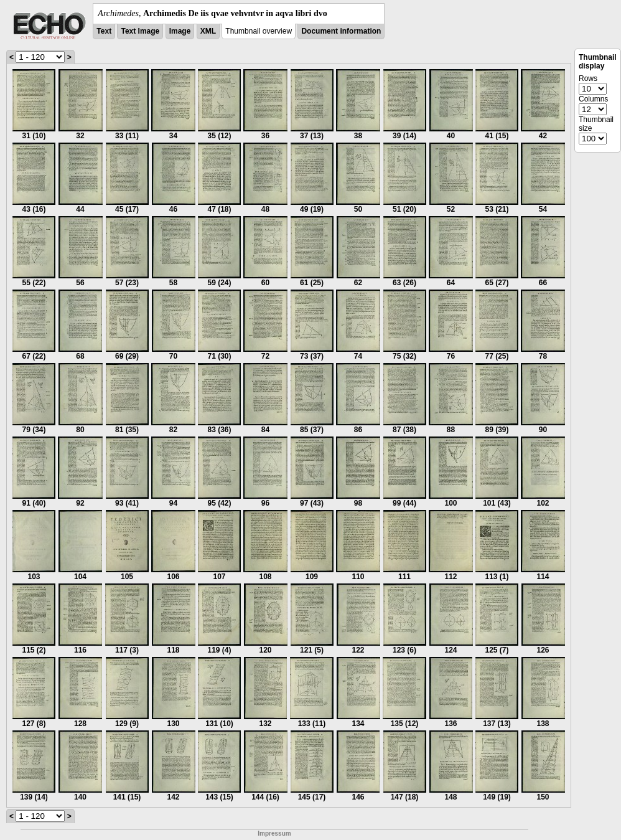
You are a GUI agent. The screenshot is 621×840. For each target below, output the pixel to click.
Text (104, 31)
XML (208, 31)
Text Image (140, 31)
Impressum (274, 833)
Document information (341, 31)
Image (180, 31)
